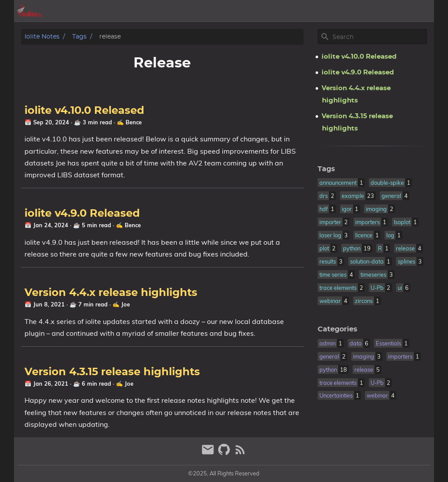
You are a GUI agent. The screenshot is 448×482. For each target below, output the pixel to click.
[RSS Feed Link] (240, 453)
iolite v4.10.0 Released (84, 111)
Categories (338, 329)
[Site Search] (379, 37)
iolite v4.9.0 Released (82, 214)
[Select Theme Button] (296, 11)
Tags (79, 37)
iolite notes (42, 37)
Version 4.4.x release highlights (111, 293)
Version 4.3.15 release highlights (112, 372)
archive (324, 11)
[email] (209, 453)
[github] (225, 453)
